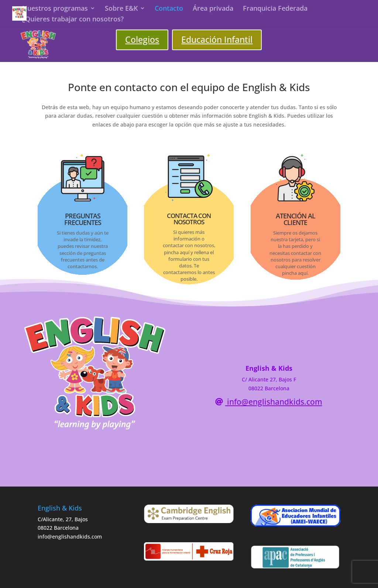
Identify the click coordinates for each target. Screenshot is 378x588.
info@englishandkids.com (274, 402)
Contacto (169, 9)
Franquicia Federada (275, 9)
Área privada (213, 9)
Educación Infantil (217, 39)
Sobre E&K (121, 9)
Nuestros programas (55, 9)
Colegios (142, 39)
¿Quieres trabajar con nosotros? (73, 20)
